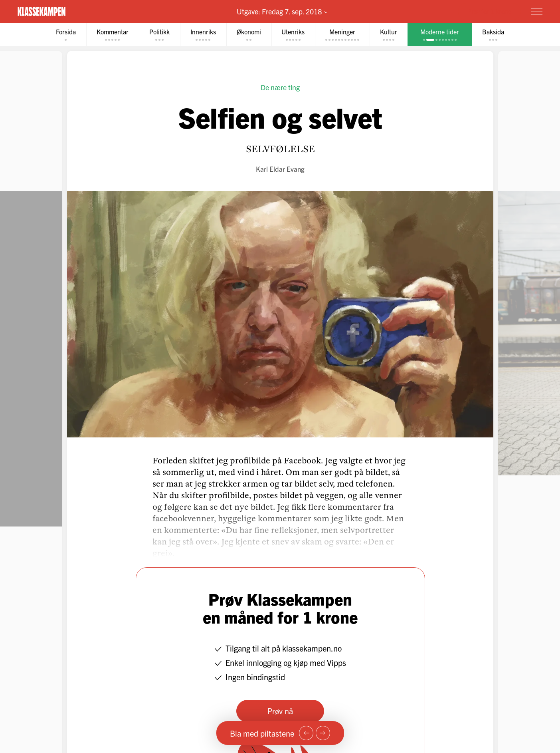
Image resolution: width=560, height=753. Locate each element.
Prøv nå (280, 711)
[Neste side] (323, 733)
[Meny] (537, 12)
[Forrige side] (306, 733)
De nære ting (280, 87)
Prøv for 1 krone (489, 11)
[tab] (66, 35)
